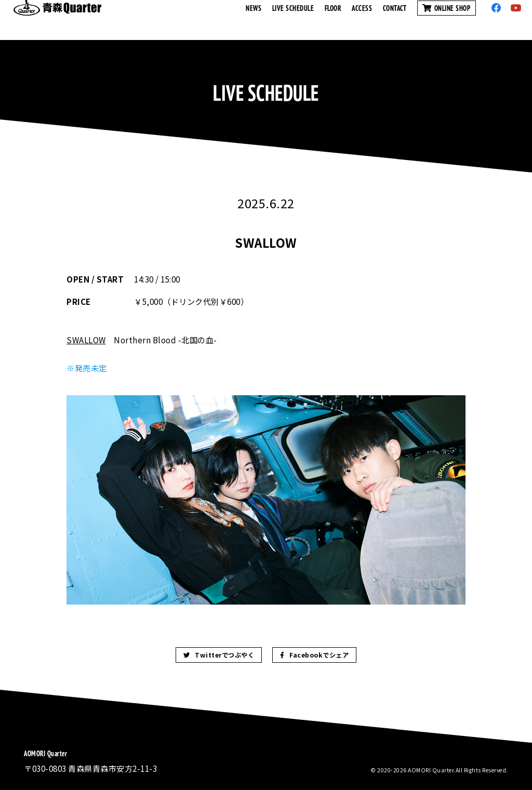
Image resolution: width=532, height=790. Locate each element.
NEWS (254, 20)
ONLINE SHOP (447, 20)
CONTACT (395, 20)
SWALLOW (86, 340)
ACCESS (362, 20)
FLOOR (333, 20)
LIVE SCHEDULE (293, 20)
